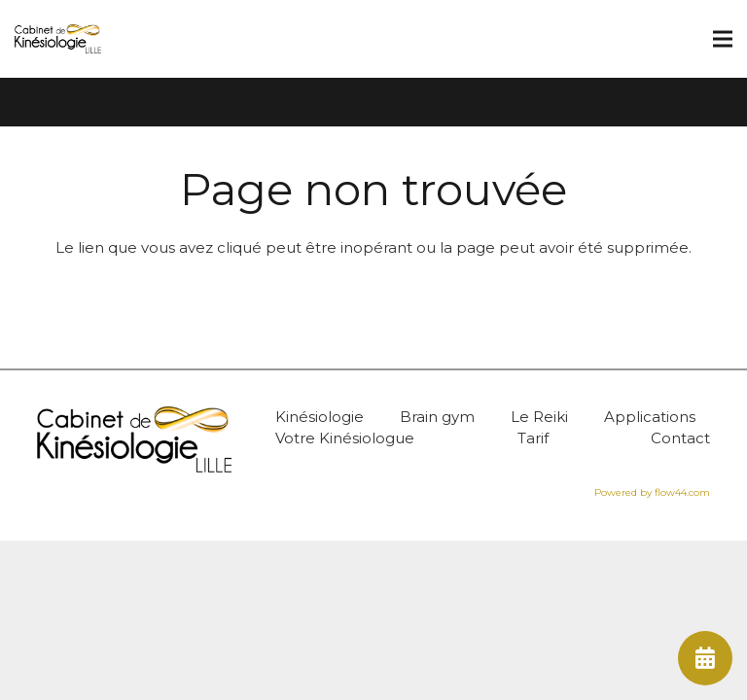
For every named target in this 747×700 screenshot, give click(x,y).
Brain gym (437, 417)
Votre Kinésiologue (345, 438)
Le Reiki (539, 417)
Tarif (533, 438)
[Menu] (723, 39)
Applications (650, 417)
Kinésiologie (320, 417)
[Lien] (58, 39)
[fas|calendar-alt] (705, 658)
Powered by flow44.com (652, 492)
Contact (680, 438)
